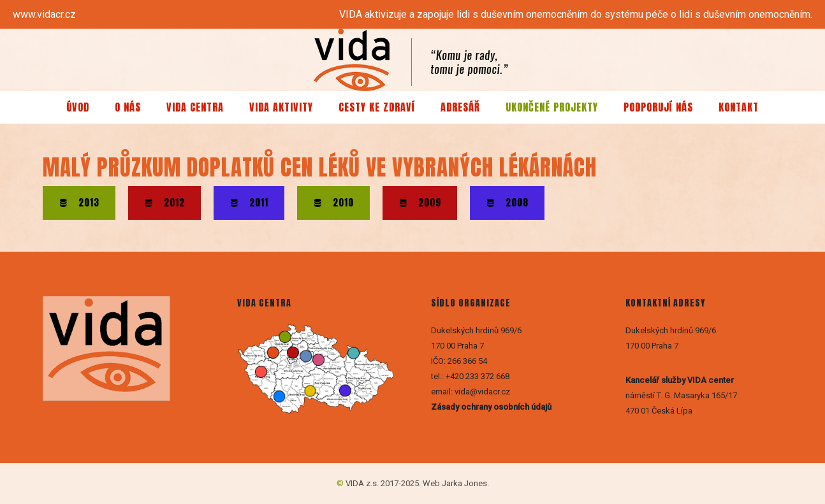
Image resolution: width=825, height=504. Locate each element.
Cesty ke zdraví (377, 107)
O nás (128, 107)
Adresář (460, 107)
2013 (79, 202)
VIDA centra (195, 107)
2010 (333, 202)
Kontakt (739, 107)
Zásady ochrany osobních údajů (492, 407)
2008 (507, 202)
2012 (164, 202)
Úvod (78, 107)
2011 (249, 202)
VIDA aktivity (281, 107)
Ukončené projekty (552, 107)
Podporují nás (658, 107)
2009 (420, 202)
